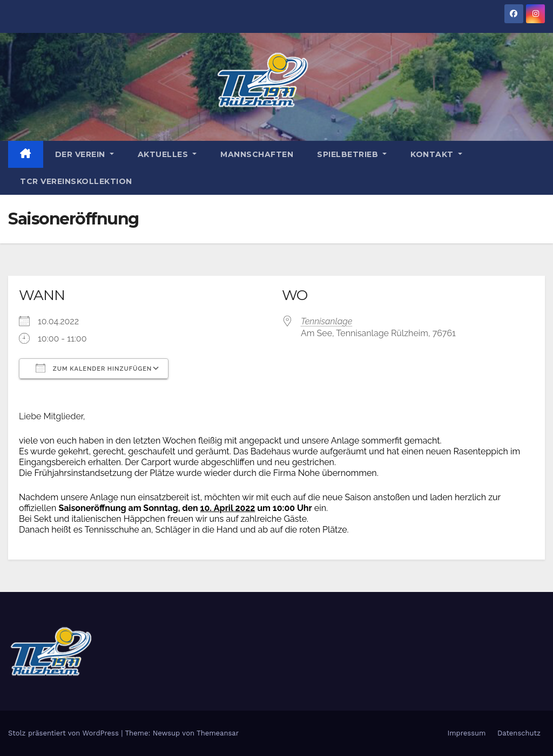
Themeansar (218, 733)
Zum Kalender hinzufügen (94, 368)
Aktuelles (167, 154)
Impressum (466, 733)
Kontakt (436, 154)
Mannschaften (257, 154)
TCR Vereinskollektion (76, 181)
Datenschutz (519, 733)
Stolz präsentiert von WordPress (65, 733)
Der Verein (85, 154)
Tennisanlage (326, 321)
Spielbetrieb (352, 154)
